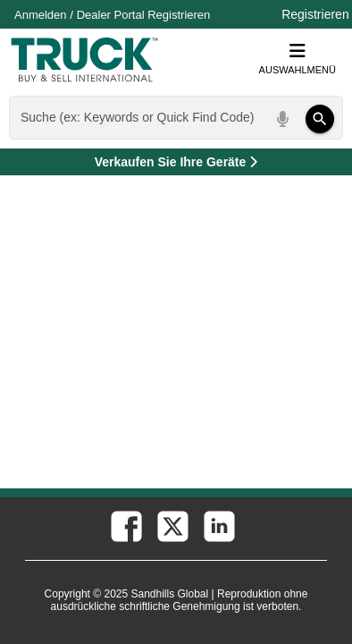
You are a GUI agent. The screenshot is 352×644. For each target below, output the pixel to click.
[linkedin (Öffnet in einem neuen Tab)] (218, 525)
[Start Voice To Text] (283, 119)
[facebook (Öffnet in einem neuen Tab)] (125, 525)
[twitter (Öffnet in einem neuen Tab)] (172, 525)
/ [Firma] (112, 15)
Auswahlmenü (298, 59)
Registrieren (179, 15)
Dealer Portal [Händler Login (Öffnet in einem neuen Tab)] (111, 15)
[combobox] (174, 118)
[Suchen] (320, 119)
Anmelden (41, 15)
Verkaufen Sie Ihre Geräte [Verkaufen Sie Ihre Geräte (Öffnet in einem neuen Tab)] (218, 165)
